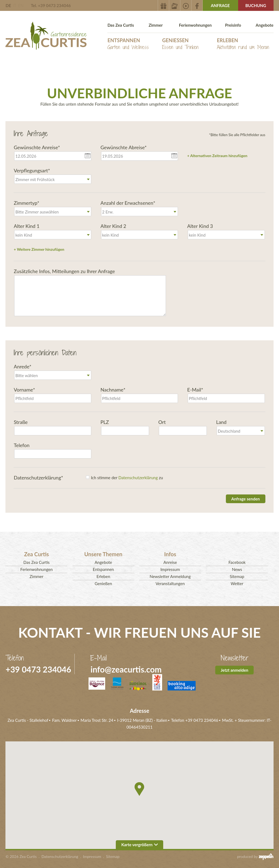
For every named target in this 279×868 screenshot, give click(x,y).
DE (8, 5)
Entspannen (128, 44)
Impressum (170, 569)
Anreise (170, 562)
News (237, 569)
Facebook (237, 562)
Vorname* (24, 390)
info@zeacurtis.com (126, 669)
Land (221, 422)
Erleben (243, 44)
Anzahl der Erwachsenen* (128, 203)
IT (14, 5)
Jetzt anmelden (234, 670)
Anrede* (22, 366)
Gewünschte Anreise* (37, 147)
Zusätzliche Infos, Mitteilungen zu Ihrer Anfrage (64, 271)
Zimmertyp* (26, 203)
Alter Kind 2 (113, 226)
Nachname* (113, 390)
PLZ (105, 422)
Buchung (256, 5)
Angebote (264, 25)
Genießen (180, 44)
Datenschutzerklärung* (38, 478)
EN (21, 5)
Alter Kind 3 (200, 226)
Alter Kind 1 (27, 226)
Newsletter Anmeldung (170, 576)
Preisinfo (233, 25)
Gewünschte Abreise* (124, 147)
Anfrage (220, 5)
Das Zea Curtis (121, 25)
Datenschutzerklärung (138, 478)
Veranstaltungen (170, 583)
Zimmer (156, 25)
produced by (255, 857)
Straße (21, 422)
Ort (162, 422)
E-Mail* (195, 390)
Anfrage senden (246, 499)
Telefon (22, 445)
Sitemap (237, 576)
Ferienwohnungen (195, 25)
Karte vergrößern (139, 845)
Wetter (237, 583)
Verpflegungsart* (32, 170)
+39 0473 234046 (38, 669)
